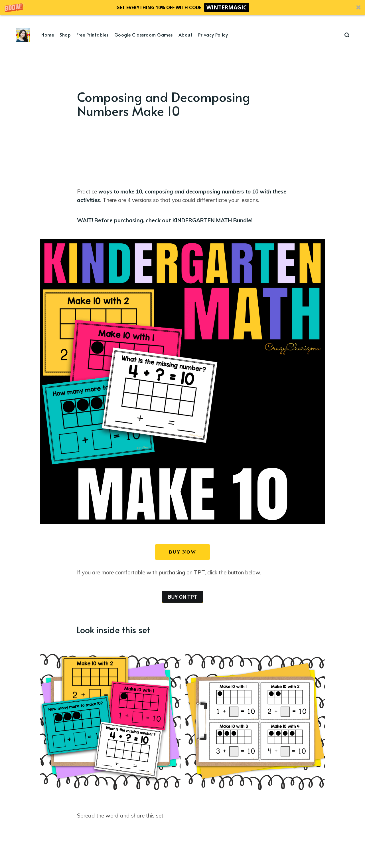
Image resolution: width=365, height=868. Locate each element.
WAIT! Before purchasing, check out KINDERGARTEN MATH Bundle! (165, 220)
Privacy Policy (213, 35)
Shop (65, 35)
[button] (182, 7)
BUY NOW (182, 552)
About (186, 35)
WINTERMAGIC (227, 7)
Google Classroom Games (144, 35)
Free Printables (93, 35)
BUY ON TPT (182, 597)
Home (48, 35)
